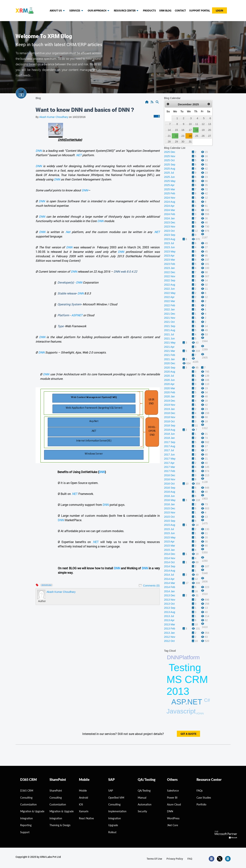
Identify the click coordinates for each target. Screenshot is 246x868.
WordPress (173, 818)
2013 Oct (169, 604)
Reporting (26, 825)
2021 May (170, 343)
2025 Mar (170, 189)
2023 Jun (169, 247)
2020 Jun (169, 380)
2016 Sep (170, 488)
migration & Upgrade (32, 811)
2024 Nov (170, 198)
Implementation (117, 811)
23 (183, 136)
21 (169, 136)
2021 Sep (170, 326)
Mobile (83, 791)
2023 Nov (170, 227)
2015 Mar (170, 546)
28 (169, 142)
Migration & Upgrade (62, 811)
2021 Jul (169, 334)
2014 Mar (170, 583)
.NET (79, 155)
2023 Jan (169, 268)
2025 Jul (169, 173)
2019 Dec (170, 401)
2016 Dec (170, 475)
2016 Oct (169, 484)
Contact (180, 11)
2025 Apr (169, 185)
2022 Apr (169, 297)
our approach (99, 11)
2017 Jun (169, 455)
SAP (111, 791)
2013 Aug (170, 612)
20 (210, 130)
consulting (26, 798)
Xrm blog (165, 11)
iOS (81, 804)
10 (190, 124)
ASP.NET (77, 315)
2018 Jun (169, 434)
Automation (145, 804)
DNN (39, 151)
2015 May (170, 537)
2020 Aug (170, 372)
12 (203, 124)
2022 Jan (169, 309)
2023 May (170, 252)
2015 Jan (169, 550)
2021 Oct (169, 322)
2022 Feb (170, 305)
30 (183, 142)
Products (149, 11)
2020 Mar (170, 388)
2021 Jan (169, 359)
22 (176, 136)
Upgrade (113, 825)
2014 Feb (170, 587)
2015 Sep (170, 521)
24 (190, 136)
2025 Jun (169, 177)
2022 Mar (170, 301)
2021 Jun (169, 339)
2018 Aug (170, 430)
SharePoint (56, 791)
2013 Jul (169, 616)
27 (210, 136)
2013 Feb (170, 629)
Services (77, 11)
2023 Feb (170, 264)
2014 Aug (170, 571)
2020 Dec (170, 363)
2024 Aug (170, 202)
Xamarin (84, 811)
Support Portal (200, 11)
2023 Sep (170, 235)
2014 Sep (170, 566)
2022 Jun (169, 289)
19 (203, 130)
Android (84, 798)
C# (207, 700)
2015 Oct (169, 517)
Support (25, 832)
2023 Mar (170, 260)
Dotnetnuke (47, 585)
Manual (142, 798)
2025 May (170, 181)
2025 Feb (170, 193)
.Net (68, 232)
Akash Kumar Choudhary (54, 117)
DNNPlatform (183, 657)
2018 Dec (170, 413)
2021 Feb (170, 355)
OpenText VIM (116, 798)
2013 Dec (170, 595)
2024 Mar (170, 210)
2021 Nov (170, 318)
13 (210, 124)
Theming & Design (60, 825)
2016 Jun (169, 496)
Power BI (172, 798)
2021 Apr (169, 347)
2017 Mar (170, 467)
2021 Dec (170, 314)
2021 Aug (170, 330)
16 (183, 130)
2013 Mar (170, 624)
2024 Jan (169, 218)
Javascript (181, 711)
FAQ (190, 859)
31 (190, 142)
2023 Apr (169, 256)
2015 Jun (169, 533)
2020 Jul (169, 376)
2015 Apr (169, 542)
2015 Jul (169, 529)
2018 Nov (170, 417)
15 (176, 130)
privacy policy (175, 859)
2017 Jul (169, 450)
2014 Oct (169, 562)
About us (58, 11)
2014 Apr (169, 579)
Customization (28, 804)
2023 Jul (169, 243)
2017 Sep (170, 442)
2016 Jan (169, 504)
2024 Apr (169, 206)
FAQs (200, 791)
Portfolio (201, 804)
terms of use (154, 859)
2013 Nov (170, 600)
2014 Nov (170, 558)
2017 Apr (169, 463)
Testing (185, 668)
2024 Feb (170, 214)
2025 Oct (169, 160)
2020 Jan (169, 396)
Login (219, 11)
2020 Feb (170, 392)
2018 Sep (170, 425)
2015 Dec (170, 508)
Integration (27, 818)
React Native (86, 818)
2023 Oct (169, 231)
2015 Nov (170, 512)
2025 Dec (170, 152)
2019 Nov (170, 405)
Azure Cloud (174, 804)
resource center (127, 11)
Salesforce (173, 791)
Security (142, 811)
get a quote (188, 734)
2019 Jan (169, 409)
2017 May (170, 459)
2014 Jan (169, 591)
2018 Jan (169, 438)
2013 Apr (169, 620)
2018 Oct (169, 421)
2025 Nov (170, 156)
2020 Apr (169, 384)
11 (197, 124)
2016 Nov (170, 479)
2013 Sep (170, 608)
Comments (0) (151, 586)
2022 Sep (170, 280)
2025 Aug (170, 169)
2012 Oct (169, 641)
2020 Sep (170, 368)
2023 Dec (170, 222)
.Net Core (172, 825)
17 (190, 130)
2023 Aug (170, 239)
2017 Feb (170, 471)
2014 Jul (169, 575)
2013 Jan (169, 633)
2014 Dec (170, 554)
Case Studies (204, 798)
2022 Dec (170, 272)
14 (169, 130)
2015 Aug (170, 525)
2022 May (170, 293)
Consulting (56, 798)
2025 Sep (170, 165)
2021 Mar (170, 351)
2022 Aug (170, 285)
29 (176, 142)
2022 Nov (170, 276)
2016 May (170, 500)
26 (203, 136)
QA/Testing (144, 791)
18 (197, 130)
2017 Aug (170, 446)
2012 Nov (170, 637)
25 (197, 136)
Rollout (112, 832)
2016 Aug (170, 492)
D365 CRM (27, 791)
